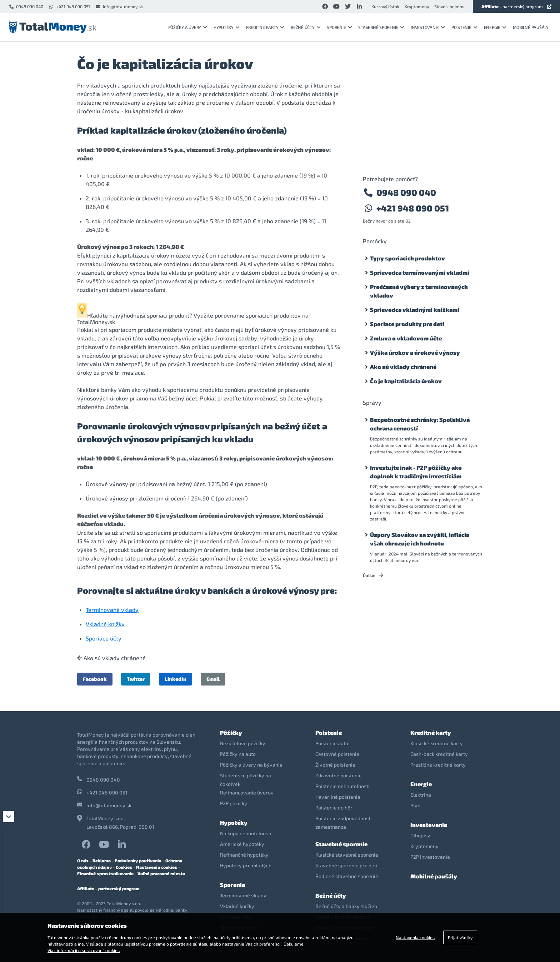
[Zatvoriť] (9, 817)
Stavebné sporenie (381, 27)
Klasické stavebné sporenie (347, 855)
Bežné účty (306, 27)
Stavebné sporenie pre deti (346, 865)
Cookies (124, 867)
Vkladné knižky (105, 624)
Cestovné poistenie (337, 754)
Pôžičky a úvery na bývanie (251, 765)
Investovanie (428, 27)
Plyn (415, 805)
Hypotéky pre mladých (246, 865)
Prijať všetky (460, 937)
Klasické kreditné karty (437, 743)
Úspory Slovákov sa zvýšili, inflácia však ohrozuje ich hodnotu (420, 539)
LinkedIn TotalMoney (122, 844)
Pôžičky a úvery (188, 27)
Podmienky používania (138, 861)
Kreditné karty (265, 27)
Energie (495, 27)
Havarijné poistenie (338, 797)
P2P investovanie (430, 857)
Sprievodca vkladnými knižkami (415, 310)
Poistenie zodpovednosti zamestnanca (344, 823)
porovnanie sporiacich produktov (258, 315)
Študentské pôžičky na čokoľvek (246, 780)
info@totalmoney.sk (119, 6)
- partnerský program (516, 6)
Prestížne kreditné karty (438, 765)
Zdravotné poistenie (339, 775)
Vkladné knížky (237, 906)
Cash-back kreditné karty (439, 754)
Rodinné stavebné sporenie (347, 876)
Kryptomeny (417, 6)
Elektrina (421, 795)
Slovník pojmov (449, 6)
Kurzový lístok (385, 6)
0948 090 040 (26, 6)
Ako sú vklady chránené (111, 658)
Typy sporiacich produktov (407, 258)
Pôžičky (231, 732)
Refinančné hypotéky (244, 855)
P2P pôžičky (234, 803)
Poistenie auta (332, 743)
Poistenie (464, 27)
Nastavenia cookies (157, 867)
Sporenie (339, 27)
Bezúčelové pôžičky (243, 743)
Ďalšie (373, 575)
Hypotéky (227, 27)
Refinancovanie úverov (247, 792)
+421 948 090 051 (69, 6)
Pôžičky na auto (238, 754)
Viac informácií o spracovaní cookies (84, 950)
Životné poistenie (335, 765)
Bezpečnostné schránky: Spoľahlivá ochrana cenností (420, 424)
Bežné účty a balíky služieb (346, 906)
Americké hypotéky (242, 844)
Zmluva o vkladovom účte (406, 338)
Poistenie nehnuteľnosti (342, 786)
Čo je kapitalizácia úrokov (406, 381)
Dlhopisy (420, 835)
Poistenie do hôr (334, 808)
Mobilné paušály (531, 27)
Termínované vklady (112, 610)
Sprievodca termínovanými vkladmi (420, 272)
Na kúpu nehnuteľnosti (246, 833)
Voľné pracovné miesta (161, 873)
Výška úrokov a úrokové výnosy (415, 352)
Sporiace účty (104, 638)
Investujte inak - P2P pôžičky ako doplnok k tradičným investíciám (416, 472)
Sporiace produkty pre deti (407, 324)
